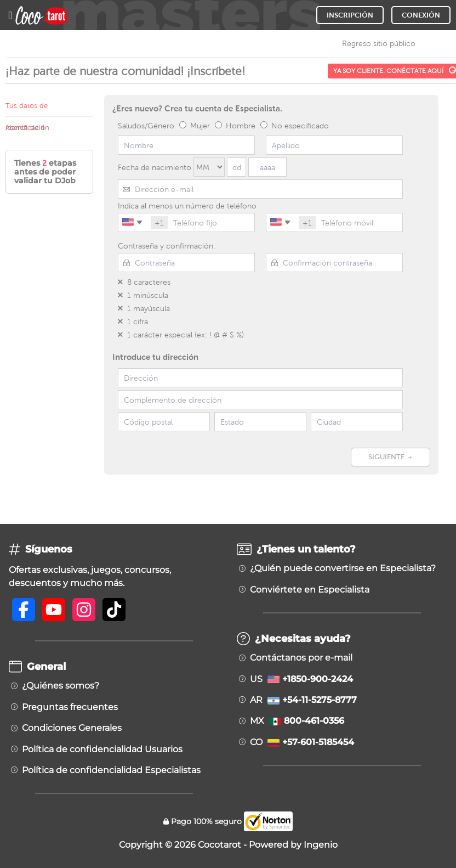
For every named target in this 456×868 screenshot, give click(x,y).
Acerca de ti (25, 128)
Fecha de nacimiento (155, 167)
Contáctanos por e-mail (301, 658)
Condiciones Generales (72, 728)
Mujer (195, 126)
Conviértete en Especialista (310, 590)
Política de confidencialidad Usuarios (102, 749)
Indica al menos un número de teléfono (187, 206)
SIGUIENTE (391, 457)
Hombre (235, 126)
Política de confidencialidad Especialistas (111, 770)
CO (302, 742)
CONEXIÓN (421, 15)
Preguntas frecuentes (70, 707)
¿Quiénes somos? (61, 686)
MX (297, 721)
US (301, 679)
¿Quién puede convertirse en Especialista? (343, 568)
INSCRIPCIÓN (350, 15)
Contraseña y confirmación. (166, 246)
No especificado (295, 126)
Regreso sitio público (379, 43)
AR (303, 700)
